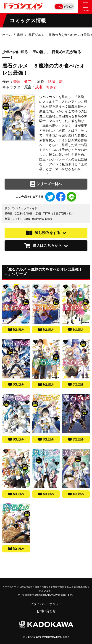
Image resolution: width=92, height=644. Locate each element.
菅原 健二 (22, 82)
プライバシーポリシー (46, 604)
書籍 (20, 35)
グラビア (69, 7)
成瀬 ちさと (46, 87)
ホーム (7, 35)
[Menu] (85, 6)
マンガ (59, 7)
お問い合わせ (46, 611)
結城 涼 (55, 82)
